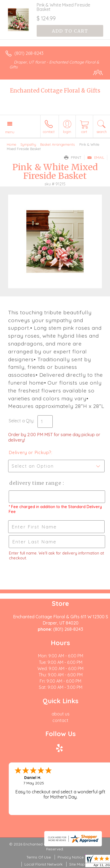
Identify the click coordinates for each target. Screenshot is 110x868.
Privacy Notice (71, 857)
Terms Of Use (39, 857)
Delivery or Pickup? (30, 452)
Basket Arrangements (57, 144)
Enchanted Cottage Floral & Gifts (55, 91)
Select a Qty (21, 421)
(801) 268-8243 (29, 53)
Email (96, 157)
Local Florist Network (43, 864)
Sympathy (28, 144)
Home (12, 144)
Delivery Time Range (35, 483)
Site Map (77, 864)
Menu (10, 132)
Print (73, 157)
